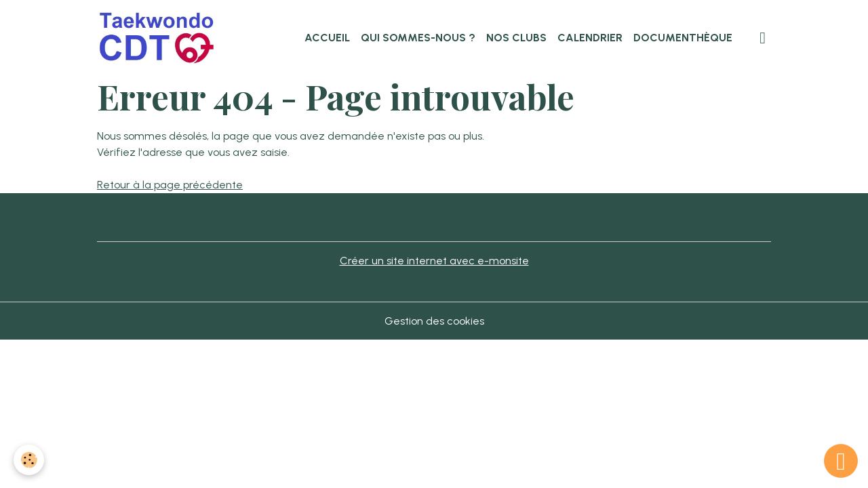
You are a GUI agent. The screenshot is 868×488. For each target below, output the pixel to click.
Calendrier (590, 38)
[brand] (160, 38)
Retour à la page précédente (170, 185)
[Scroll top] (841, 461)
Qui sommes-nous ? (418, 38)
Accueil (327, 38)
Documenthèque (683, 38)
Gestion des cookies (434, 321)
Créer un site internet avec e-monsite (434, 261)
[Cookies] (29, 460)
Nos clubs (516, 38)
